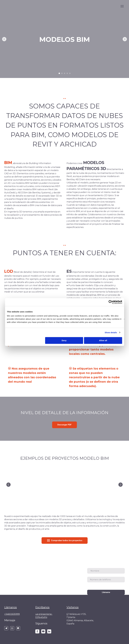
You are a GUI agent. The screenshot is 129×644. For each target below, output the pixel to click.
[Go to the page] (15, 6)
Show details (111, 332)
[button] (64, 425)
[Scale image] (24, 485)
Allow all (103, 340)
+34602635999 (12, 614)
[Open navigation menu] (122, 6)
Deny (64, 340)
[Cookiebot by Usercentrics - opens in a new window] (111, 302)
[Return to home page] (111, 613)
